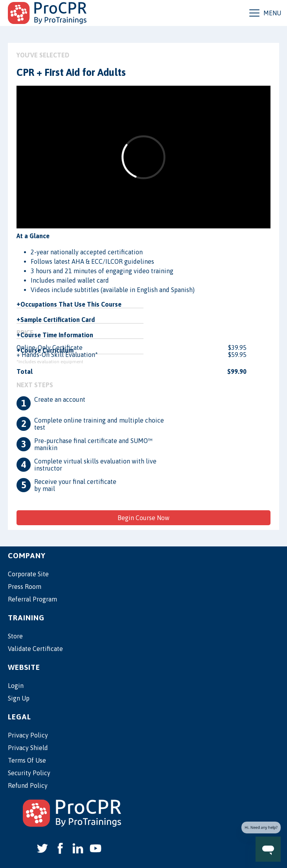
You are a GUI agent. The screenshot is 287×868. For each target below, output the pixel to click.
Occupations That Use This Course (71, 304)
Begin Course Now (143, 518)
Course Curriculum (47, 350)
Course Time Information (57, 335)
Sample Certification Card (58, 320)
